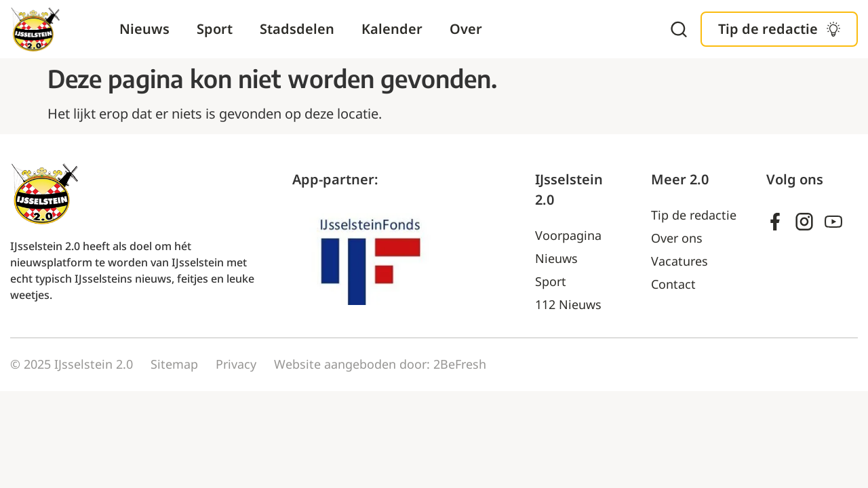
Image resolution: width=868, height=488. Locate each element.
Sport (215, 29)
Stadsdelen (297, 29)
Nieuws (144, 29)
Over (466, 29)
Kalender (392, 29)
